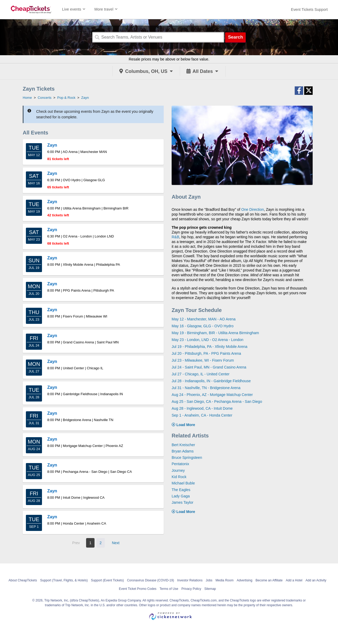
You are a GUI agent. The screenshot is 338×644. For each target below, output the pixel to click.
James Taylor (182, 502)
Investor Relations (190, 580)
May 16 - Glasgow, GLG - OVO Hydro (203, 326)
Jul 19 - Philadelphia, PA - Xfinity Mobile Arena (210, 347)
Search (235, 37)
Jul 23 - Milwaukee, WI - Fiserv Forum (203, 360)
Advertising (244, 580)
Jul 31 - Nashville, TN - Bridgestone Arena (206, 388)
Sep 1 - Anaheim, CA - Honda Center (202, 415)
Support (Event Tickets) (107, 580)
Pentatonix (180, 464)
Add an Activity (316, 580)
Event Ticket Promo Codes (138, 589)
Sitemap (210, 589)
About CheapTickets (23, 580)
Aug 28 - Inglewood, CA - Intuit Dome (202, 408)
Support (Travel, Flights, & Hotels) (64, 580)
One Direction (253, 209)
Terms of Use (169, 589)
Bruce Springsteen (187, 458)
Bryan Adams (183, 451)
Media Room (224, 580)
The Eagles (181, 490)
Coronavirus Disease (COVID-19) (151, 580)
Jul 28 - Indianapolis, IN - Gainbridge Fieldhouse (211, 381)
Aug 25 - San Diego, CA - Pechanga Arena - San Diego (217, 402)
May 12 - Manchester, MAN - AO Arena (204, 319)
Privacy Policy (191, 589)
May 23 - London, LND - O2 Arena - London (208, 340)
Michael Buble (183, 483)
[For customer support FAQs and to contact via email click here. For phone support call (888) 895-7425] (309, 10)
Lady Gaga (181, 496)
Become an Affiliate (269, 580)
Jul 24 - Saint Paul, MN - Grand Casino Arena (209, 367)
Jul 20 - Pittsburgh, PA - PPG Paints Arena (206, 353)
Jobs (209, 580)
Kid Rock (179, 477)
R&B (175, 237)
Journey (178, 470)
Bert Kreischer (183, 445)
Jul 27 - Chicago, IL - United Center (201, 374)
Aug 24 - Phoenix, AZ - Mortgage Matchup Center (212, 395)
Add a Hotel (294, 580)
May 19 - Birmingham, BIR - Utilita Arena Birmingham (215, 333)
